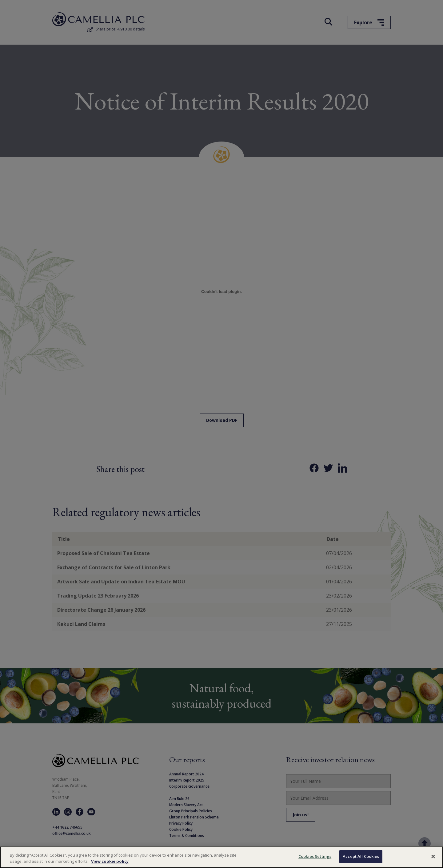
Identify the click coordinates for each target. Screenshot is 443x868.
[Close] (433, 856)
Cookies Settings (315, 856)
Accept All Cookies (361, 856)
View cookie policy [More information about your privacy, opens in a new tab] (110, 861)
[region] (221, 857)
